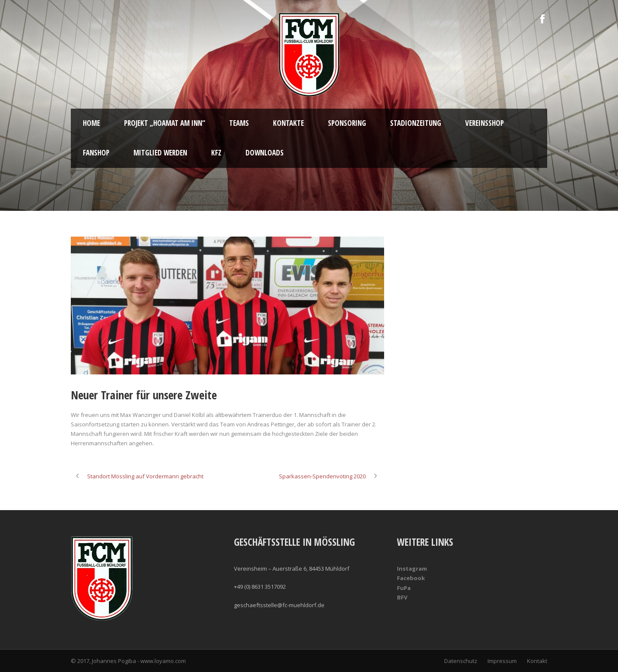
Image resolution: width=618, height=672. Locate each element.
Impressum (502, 661)
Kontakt (537, 661)
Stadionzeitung (416, 123)
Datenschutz (461, 661)
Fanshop (96, 153)
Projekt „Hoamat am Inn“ (165, 123)
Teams (239, 123)
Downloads (265, 153)
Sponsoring (347, 123)
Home (91, 123)
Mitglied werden (160, 153)
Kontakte (288, 123)
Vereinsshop (485, 123)
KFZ (216, 153)
